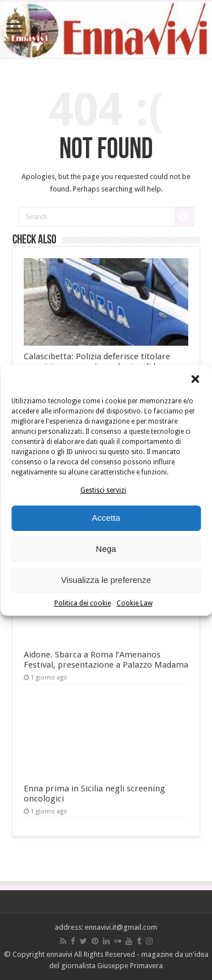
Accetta (106, 518)
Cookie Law (135, 603)
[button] (195, 379)
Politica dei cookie (83, 603)
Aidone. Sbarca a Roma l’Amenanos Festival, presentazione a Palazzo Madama (106, 660)
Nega (106, 549)
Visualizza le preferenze (106, 580)
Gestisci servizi (103, 490)
